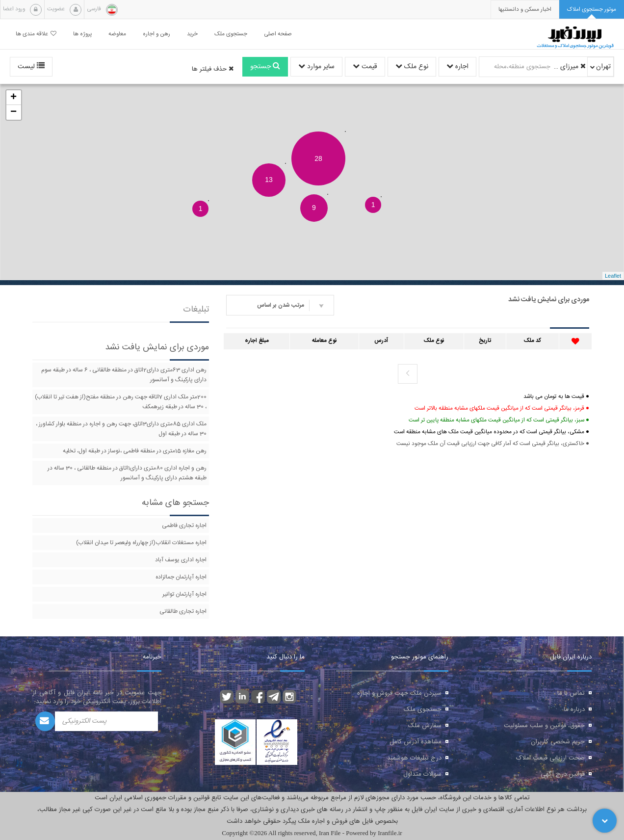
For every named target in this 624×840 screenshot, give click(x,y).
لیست (31, 67)
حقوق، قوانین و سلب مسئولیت (544, 726)
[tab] (592, 10)
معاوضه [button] (117, 34)
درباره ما (574, 709)
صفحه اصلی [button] (278, 34)
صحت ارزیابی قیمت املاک (550, 758)
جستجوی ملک (423, 709)
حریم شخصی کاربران (558, 742)
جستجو (265, 67)
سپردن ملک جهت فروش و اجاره (399, 693)
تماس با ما (571, 693)
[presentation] (525, 10)
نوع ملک (412, 67)
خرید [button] (192, 34)
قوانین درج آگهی (563, 774)
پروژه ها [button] (82, 34)
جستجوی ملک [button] (231, 34)
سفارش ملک (425, 726)
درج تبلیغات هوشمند (414, 758)
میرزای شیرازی (570, 67)
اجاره (457, 67)
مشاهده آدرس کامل (416, 742)
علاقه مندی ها (36, 34)
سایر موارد (316, 67)
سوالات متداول (422, 774)
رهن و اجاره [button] (156, 34)
